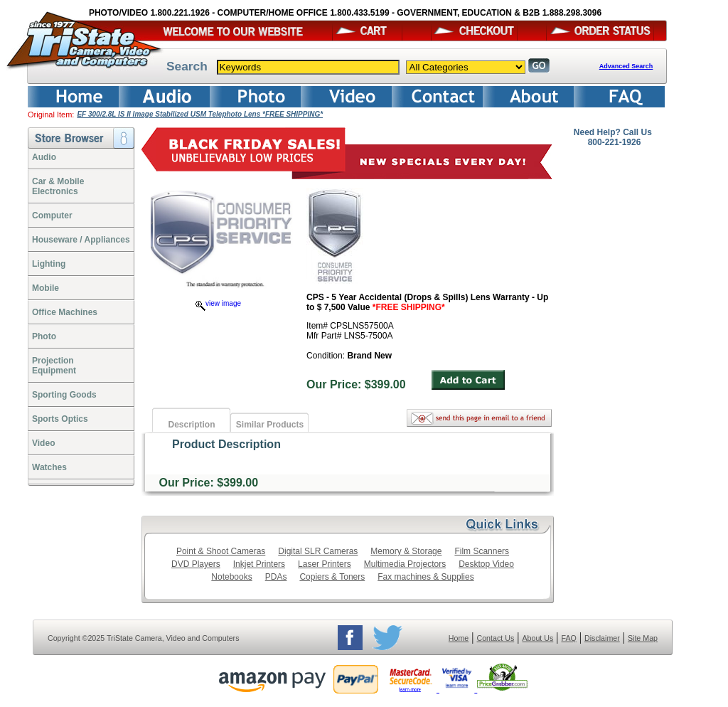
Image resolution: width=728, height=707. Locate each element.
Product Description (226, 444)
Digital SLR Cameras (318, 551)
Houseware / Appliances (81, 240)
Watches (49, 467)
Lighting (49, 264)
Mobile (45, 288)
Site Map (643, 638)
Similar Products (270, 425)
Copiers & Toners (332, 577)
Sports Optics (60, 419)
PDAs (276, 577)
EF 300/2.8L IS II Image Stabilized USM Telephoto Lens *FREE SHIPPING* (200, 114)
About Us (537, 638)
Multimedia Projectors (405, 564)
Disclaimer (602, 638)
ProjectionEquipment (54, 366)
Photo (44, 336)
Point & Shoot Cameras (221, 551)
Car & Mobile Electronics (58, 186)
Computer (52, 216)
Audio (44, 157)
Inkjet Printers (259, 564)
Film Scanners (482, 551)
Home (459, 638)
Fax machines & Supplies (425, 577)
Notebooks (231, 577)
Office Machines (65, 312)
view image (218, 303)
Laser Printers (325, 564)
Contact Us (496, 638)
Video (43, 443)
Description (191, 425)
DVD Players (196, 564)
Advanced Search (626, 66)
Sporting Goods (64, 395)
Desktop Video (486, 564)
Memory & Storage (406, 551)
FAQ (568, 638)
